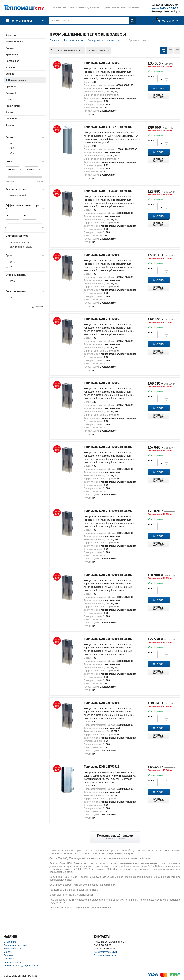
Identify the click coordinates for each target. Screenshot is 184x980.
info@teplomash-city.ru (163, 11)
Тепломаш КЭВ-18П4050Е (104, 703)
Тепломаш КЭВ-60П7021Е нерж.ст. (111, 127)
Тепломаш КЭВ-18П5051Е (104, 767)
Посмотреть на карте (105, 955)
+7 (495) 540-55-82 (163, 5)
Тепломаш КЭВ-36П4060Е (104, 383)
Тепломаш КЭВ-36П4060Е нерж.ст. (111, 575)
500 (12, 148)
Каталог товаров (24, 21)
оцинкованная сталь (21, 247)
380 (12, 297)
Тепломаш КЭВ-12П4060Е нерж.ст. (111, 447)
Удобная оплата (12, 949)
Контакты (9, 959)
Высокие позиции (70, 51)
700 (12, 153)
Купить (164, 88)
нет (12, 266)
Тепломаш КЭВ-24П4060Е (104, 319)
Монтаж (8, 952)
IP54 (12, 281)
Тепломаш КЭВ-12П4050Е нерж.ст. (111, 639)
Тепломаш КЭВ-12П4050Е (104, 63)
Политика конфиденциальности (21, 965)
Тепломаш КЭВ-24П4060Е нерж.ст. (111, 511)
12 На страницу (97, 51)
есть (12, 262)
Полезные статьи (13, 962)
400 (12, 143)
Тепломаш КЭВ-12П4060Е (104, 255)
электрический (18, 195)
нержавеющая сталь (21, 242)
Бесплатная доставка (15, 945)
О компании (10, 942)
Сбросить (39, 307)
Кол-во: (152, 76)
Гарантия (8, 955)
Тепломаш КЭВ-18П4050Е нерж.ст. (111, 191)
